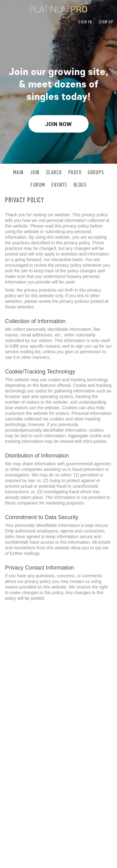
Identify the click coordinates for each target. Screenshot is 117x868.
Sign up (106, 22)
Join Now (58, 124)
